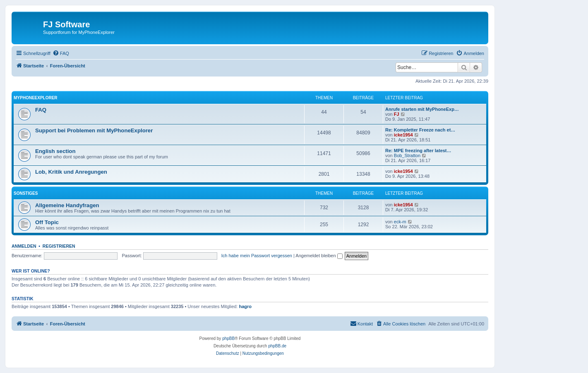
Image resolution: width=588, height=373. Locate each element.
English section (55, 151)
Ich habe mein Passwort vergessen (257, 256)
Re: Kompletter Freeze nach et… (420, 130)
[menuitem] (61, 53)
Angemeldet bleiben (319, 256)
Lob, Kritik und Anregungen (71, 172)
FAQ (41, 110)
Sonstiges (26, 193)
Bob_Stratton (407, 155)
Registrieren (59, 246)
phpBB (228, 338)
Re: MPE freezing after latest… (418, 151)
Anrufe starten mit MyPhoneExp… (422, 109)
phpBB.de (277, 346)
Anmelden (24, 246)
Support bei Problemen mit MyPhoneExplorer (94, 130)
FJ (397, 114)
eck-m (400, 222)
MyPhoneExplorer (36, 98)
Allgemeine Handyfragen (67, 205)
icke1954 (403, 135)
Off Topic (47, 222)
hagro (246, 306)
